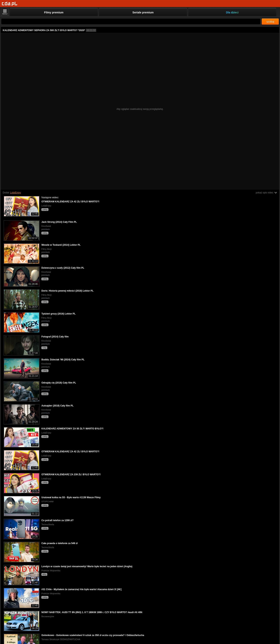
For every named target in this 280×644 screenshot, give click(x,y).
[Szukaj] (131, 21)
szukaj (270, 22)
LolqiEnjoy (15, 193)
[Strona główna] (10, 4)
